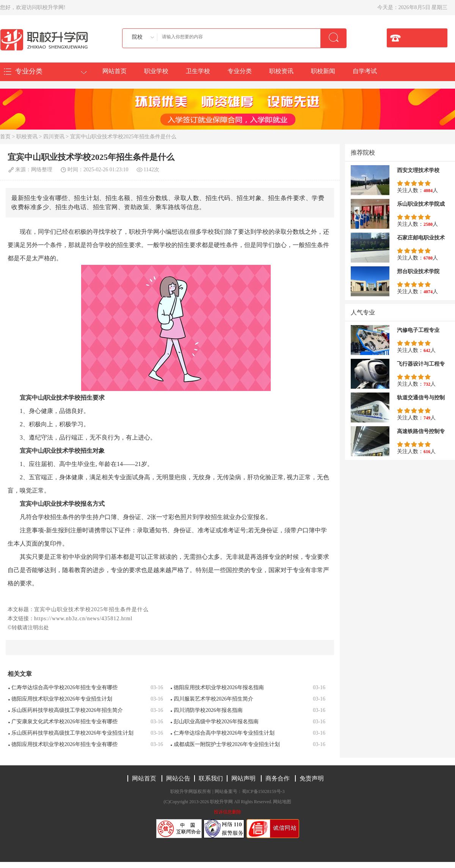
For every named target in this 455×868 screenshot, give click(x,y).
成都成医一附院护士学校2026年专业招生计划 (227, 744)
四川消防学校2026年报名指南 (208, 710)
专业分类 (240, 71)
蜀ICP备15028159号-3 (263, 791)
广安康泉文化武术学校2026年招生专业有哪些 (64, 722)
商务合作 (278, 778)
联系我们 (211, 778)
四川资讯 (54, 137)
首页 (5, 137)
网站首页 (115, 71)
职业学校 (156, 71)
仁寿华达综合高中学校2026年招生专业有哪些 (64, 687)
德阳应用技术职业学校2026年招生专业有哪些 (64, 744)
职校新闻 (323, 71)
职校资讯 (281, 71)
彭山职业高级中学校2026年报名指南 (216, 722)
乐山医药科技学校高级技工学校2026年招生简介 (67, 710)
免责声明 (312, 778)
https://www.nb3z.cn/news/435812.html (83, 619)
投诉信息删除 (227, 812)
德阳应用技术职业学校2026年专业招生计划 (62, 699)
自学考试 (365, 71)
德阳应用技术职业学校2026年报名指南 (219, 687)
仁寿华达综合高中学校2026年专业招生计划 (224, 733)
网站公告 (178, 778)
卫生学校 (198, 71)
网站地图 (282, 802)
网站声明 (243, 778)
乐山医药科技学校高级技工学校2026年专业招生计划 (72, 733)
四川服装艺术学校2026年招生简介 (213, 699)
